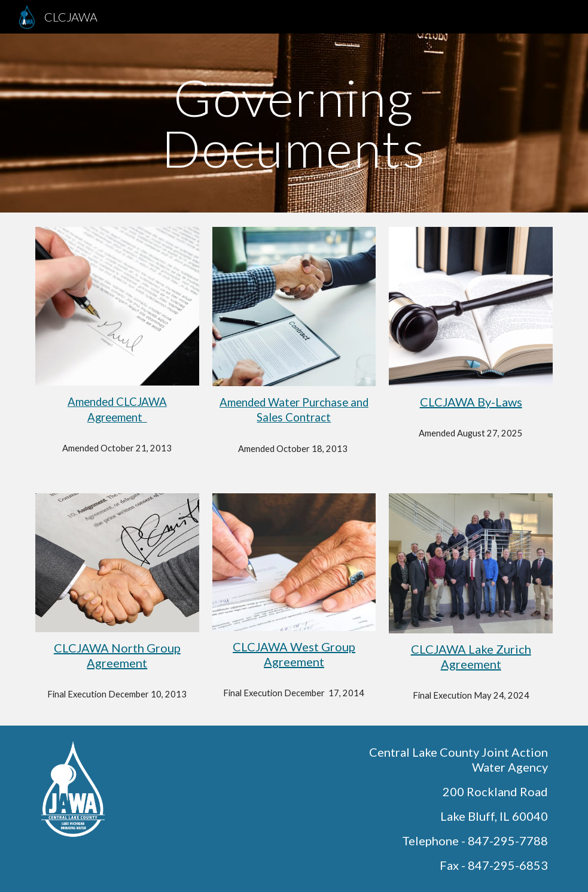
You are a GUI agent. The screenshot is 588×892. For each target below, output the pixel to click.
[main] (294, 123)
